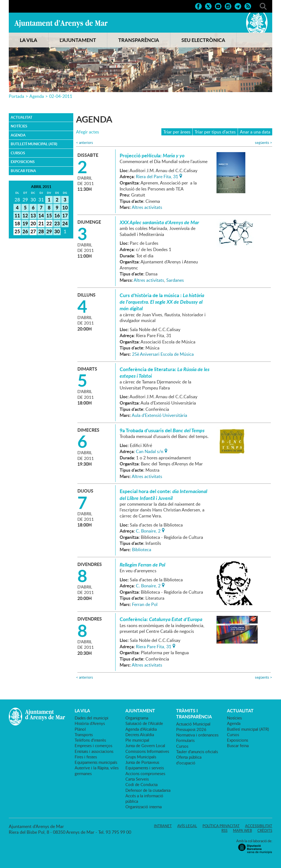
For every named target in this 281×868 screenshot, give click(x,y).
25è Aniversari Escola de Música (163, 354)
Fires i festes (86, 757)
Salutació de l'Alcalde (144, 723)
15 (49, 215)
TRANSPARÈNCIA (139, 40)
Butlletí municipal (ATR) (34, 144)
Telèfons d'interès (90, 740)
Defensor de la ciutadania (148, 790)
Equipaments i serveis (145, 768)
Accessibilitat (259, 826)
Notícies (19, 126)
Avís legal (187, 826)
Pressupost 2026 (191, 729)
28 (41, 231)
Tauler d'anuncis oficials (197, 752)
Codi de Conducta (141, 784)
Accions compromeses (145, 773)
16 (57, 215)
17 (65, 215)
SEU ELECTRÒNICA (203, 40)
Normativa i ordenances (197, 735)
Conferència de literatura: (165, 372)
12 (25, 215)
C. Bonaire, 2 (148, 530)
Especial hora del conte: (163, 494)
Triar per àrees (177, 132)
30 (57, 231)
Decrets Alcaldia (140, 735)
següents (264, 143)
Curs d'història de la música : (162, 302)
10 (65, 207)
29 (49, 231)
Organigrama (137, 718)
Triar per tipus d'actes (215, 132)
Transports (84, 735)
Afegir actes (88, 132)
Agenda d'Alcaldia (141, 729)
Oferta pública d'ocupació (189, 760)
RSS (224, 830)
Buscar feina (23, 171)
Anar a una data (255, 132)
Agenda (37, 96)
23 (57, 223)
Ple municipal (137, 740)
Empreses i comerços (93, 745)
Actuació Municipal (193, 724)
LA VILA (29, 40)
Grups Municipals (141, 757)
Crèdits (265, 830)
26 (25, 231)
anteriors (85, 143)
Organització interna (144, 807)
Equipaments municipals (96, 762)
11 (17, 215)
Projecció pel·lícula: (152, 155)
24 (65, 223)
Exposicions (23, 162)
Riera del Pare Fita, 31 (157, 176)
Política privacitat (221, 826)
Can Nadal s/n (150, 451)
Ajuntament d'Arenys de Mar (61, 24)
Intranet (163, 826)
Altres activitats (147, 207)
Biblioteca (142, 550)
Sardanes (175, 280)
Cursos (18, 153)
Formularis (185, 740)
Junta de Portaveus (142, 762)
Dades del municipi (92, 718)
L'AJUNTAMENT (78, 40)
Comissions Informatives (147, 751)
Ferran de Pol (145, 604)
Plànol (80, 729)
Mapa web (242, 830)
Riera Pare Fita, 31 (154, 646)
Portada (16, 96)
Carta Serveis (137, 779)
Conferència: (161, 619)
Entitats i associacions (94, 751)
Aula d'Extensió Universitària (159, 415)
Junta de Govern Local (145, 745)
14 (41, 215)
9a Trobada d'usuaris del (162, 430)
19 (25, 223)
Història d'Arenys (90, 723)
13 (33, 215)
